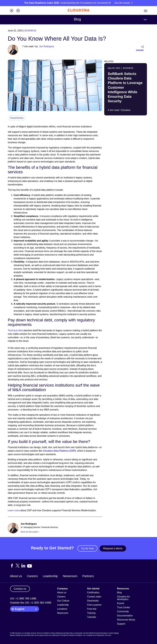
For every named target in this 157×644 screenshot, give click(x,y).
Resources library (126, 620)
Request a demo (113, 548)
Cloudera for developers (123, 598)
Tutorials (91, 617)
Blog (77, 19)
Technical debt (15, 330)
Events (121, 603)
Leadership (50, 576)
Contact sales (94, 597)
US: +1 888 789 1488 (23, 598)
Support (121, 624)
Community (123, 611)
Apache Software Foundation (73, 635)
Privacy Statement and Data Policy (62, 633)
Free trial (92, 609)
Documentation (125, 616)
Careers (32, 576)
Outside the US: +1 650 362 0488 (31, 603)
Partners (88, 576)
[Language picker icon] (18, 11)
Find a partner (94, 605)
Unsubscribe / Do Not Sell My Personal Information (91, 633)
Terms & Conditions (43, 633)
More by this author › (30, 532)
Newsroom (70, 576)
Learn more (14, 510)
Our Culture (63, 601)
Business (30, 31)
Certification (93, 593)
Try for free (87, 548)
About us (16, 576)
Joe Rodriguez (47, 46)
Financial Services (17, 118)
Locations (62, 609)
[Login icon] (12, 11)
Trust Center (123, 607)
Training (91, 613)
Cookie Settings (114, 633)
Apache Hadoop (15, 635)
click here (108, 635)
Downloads (93, 601)
